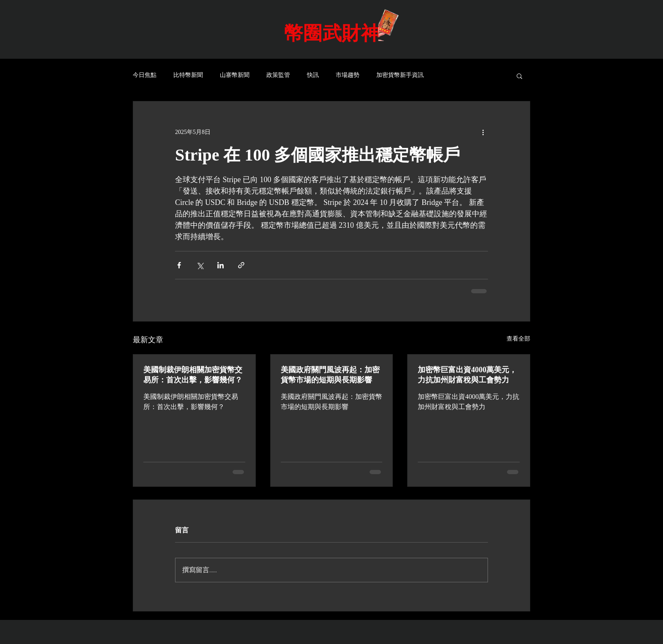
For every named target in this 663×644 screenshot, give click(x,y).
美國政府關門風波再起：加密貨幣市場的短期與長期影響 (330, 375)
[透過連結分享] (241, 265)
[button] (519, 76)
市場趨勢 (348, 75)
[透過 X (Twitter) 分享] (200, 265)
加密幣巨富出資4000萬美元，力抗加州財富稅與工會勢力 (467, 375)
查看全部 (518, 339)
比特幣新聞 (188, 75)
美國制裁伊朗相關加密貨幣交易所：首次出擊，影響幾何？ (193, 375)
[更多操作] (483, 132)
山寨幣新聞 (235, 75)
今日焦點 (145, 75)
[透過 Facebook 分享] (179, 265)
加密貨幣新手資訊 (400, 75)
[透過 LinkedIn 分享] (221, 265)
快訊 (313, 75)
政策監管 (278, 75)
